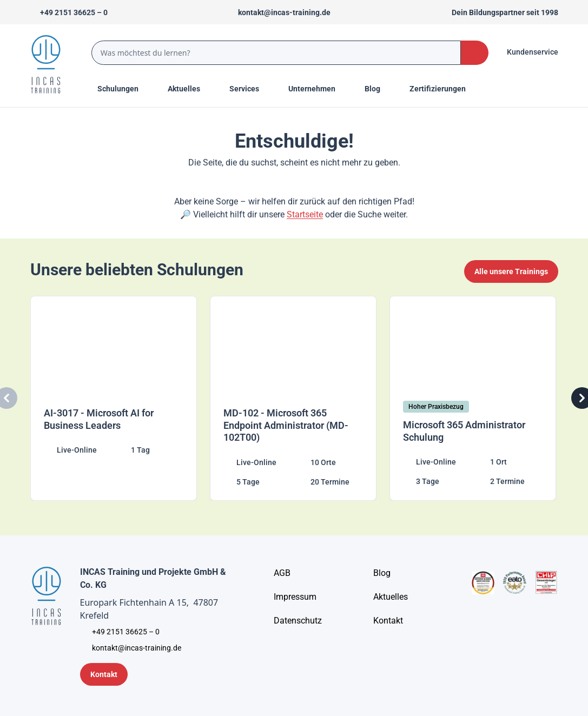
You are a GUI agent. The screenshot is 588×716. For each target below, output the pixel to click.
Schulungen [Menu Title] (124, 88)
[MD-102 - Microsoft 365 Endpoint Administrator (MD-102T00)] (294, 398)
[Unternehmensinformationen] (298, 621)
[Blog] (382, 573)
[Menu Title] (190, 89)
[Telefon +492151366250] (69, 12)
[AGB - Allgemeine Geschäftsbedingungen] (282, 573)
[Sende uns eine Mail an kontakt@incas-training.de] (279, 12)
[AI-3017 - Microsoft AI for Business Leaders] (115, 398)
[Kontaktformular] (104, 674)
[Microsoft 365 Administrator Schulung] (474, 398)
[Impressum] (295, 597)
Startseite (305, 214)
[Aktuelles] (391, 597)
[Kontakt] (388, 621)
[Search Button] (474, 53)
